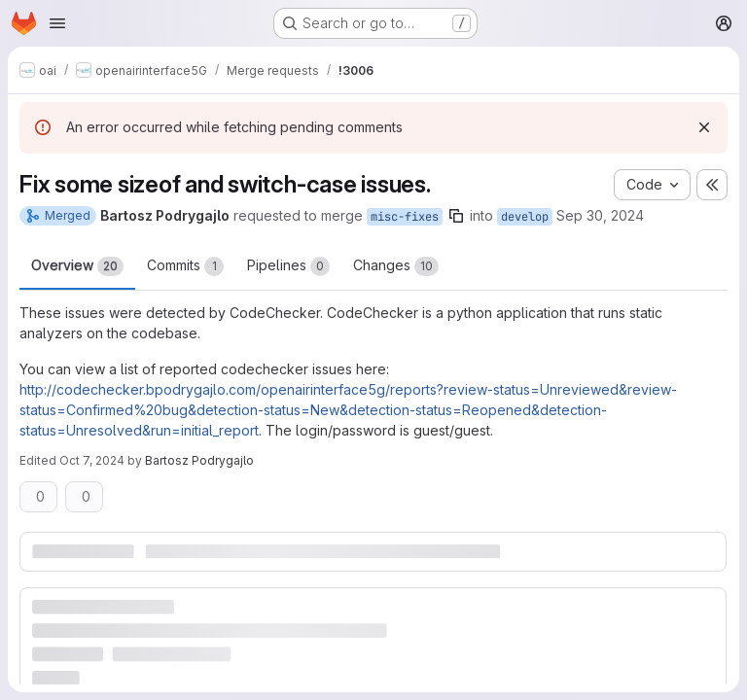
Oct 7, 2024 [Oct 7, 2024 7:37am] (92, 460)
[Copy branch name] (456, 216)
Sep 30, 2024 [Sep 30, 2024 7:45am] (600, 215)
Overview (77, 266)
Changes (396, 266)
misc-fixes (405, 217)
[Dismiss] (704, 127)
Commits (185, 266)
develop (525, 217)
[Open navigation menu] (57, 23)
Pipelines (288, 266)
